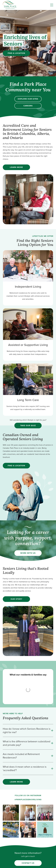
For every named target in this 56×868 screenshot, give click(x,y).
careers (28, 843)
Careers (28, 106)
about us (28, 840)
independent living (28, 850)
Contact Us (28, 828)
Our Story (16, 599)
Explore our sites (28, 99)
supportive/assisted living (28, 854)
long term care (28, 858)
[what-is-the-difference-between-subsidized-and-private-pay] (28, 708)
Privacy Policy (28, 864)
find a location (28, 847)
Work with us (28, 553)
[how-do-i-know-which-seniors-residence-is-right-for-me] (28, 695)
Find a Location (16, 53)
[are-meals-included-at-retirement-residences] (28, 721)
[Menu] (52, 5)
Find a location (16, 466)
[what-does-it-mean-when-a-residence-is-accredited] (28, 733)
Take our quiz (28, 425)
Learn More (16, 167)
